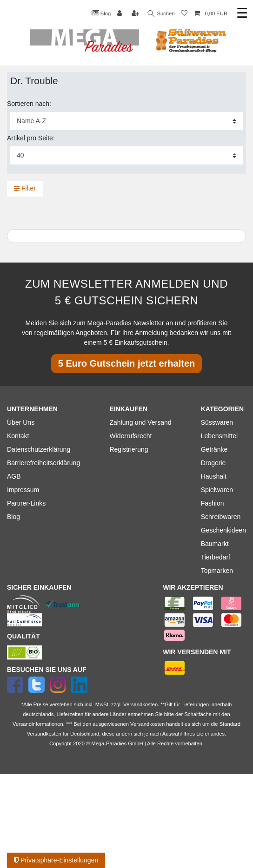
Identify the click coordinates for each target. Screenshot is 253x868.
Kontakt (18, 436)
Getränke (214, 449)
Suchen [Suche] (161, 14)
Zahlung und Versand (140, 422)
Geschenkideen (223, 530)
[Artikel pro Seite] (126, 155)
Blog (101, 13)
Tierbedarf (216, 557)
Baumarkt (215, 544)
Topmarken (217, 571)
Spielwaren (217, 490)
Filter (25, 188)
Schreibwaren (221, 517)
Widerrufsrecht (130, 436)
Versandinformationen (38, 724)
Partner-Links (26, 503)
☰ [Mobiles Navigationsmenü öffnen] (242, 13)
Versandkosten (44, 734)
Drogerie (213, 463)
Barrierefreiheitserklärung (43, 463)
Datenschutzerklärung (39, 449)
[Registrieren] (136, 14)
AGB (14, 476)
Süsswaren (217, 422)
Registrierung (129, 449)
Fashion (213, 503)
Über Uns (21, 422)
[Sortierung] (126, 121)
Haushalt (214, 476)
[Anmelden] (120, 14)
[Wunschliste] (184, 14)
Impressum (23, 490)
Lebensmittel (219, 436)
